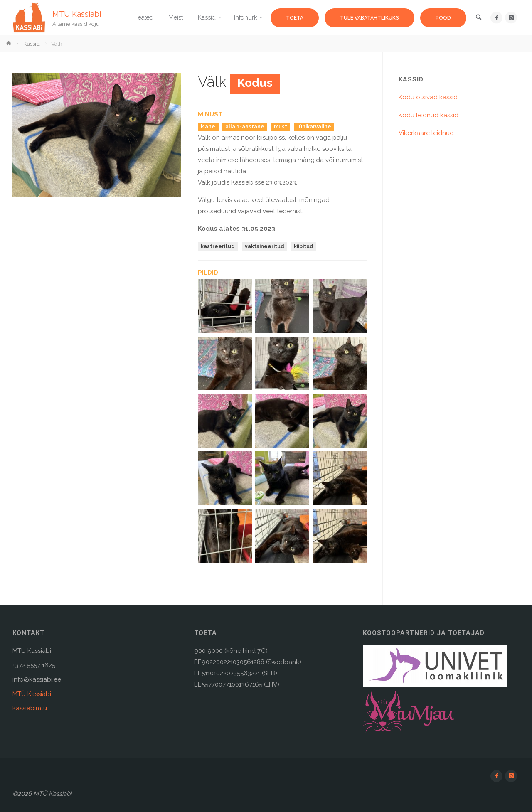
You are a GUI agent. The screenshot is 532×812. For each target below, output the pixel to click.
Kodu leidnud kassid (429, 115)
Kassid (32, 44)
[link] (478, 18)
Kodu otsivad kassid (428, 97)
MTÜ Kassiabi (77, 14)
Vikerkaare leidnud (426, 133)
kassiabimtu (30, 708)
